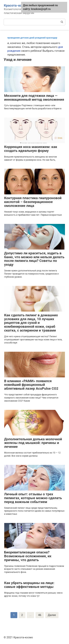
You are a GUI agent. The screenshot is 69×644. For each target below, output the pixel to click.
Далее (52, 615)
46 (40, 615)
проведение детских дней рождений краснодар (32, 38)
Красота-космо (16, 5)
